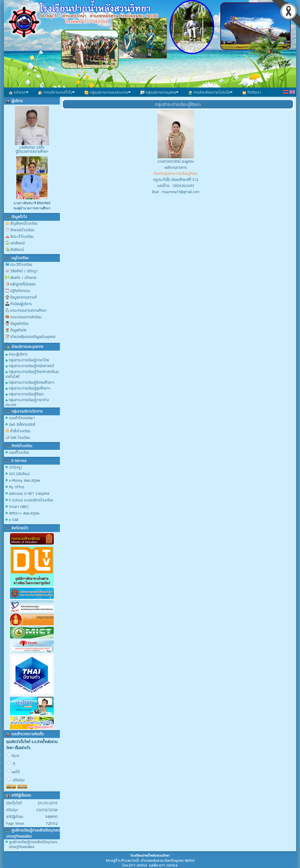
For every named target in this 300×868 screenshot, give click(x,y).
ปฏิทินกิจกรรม (20, 291)
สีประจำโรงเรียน (22, 236)
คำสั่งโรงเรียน (20, 431)
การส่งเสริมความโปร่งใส (210, 92)
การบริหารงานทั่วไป (56, 92)
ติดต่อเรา (252, 92)
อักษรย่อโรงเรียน (22, 230)
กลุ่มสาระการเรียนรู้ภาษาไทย (27, 360)
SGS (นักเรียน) (19, 474)
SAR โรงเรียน (20, 438)
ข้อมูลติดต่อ (18, 330)
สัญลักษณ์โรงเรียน (24, 223)
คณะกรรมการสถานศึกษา (28, 310)
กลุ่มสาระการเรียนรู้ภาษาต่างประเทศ (27, 402)
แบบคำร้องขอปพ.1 (22, 418)
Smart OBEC (19, 507)
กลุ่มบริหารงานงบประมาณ (108, 92)
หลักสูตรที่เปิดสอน (23, 284)
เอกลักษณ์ (17, 243)
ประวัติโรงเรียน (21, 264)
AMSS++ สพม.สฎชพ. (24, 513)
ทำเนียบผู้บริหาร (21, 304)
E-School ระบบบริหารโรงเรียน (31, 500)
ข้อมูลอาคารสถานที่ (23, 297)
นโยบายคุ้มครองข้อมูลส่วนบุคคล (33, 337)
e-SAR (14, 520)
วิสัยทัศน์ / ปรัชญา (24, 271)
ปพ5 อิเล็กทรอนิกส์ (22, 424)
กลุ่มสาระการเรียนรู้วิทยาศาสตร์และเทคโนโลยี (32, 374)
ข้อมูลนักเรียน (19, 323)
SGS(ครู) (15, 467)
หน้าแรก (19, 92)
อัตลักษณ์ (17, 250)
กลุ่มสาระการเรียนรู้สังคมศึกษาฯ (30, 382)
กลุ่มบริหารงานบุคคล (159, 92)
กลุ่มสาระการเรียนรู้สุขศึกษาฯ (28, 388)
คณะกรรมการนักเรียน (26, 317)
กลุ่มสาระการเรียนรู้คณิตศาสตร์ (30, 366)
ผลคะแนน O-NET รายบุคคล (29, 493)
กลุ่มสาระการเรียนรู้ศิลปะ (25, 394)
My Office (17, 487)
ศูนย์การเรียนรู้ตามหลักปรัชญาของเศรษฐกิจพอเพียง (33, 844)
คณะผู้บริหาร (16, 354)
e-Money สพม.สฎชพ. (25, 480)
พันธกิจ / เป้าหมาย (23, 278)
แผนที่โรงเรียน (19, 452)
